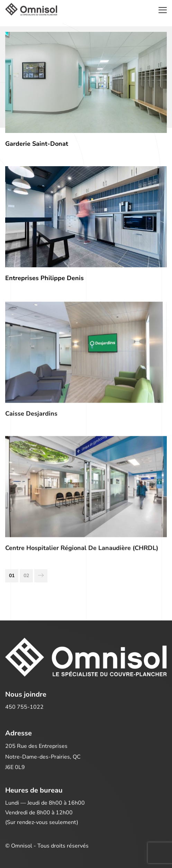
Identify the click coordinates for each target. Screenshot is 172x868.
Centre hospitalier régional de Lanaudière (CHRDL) (82, 550)
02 (26, 576)
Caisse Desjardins (31, 416)
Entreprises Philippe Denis (44, 278)
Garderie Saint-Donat (37, 144)
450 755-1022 (24, 707)
